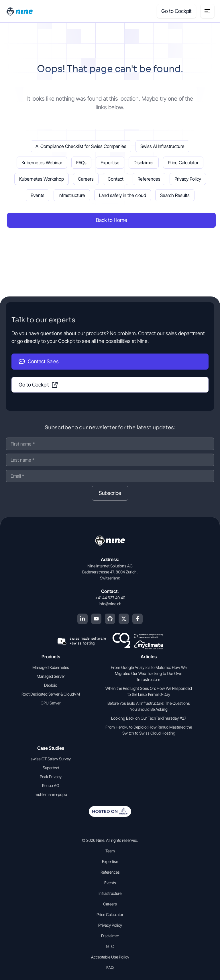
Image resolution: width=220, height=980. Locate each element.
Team (110, 851)
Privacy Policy (188, 179)
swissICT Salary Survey (51, 759)
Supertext (51, 768)
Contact (116, 179)
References (149, 179)
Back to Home (112, 220)
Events (38, 195)
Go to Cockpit (38, 385)
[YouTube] (96, 619)
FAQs (81, 163)
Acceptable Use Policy (110, 957)
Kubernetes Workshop (42, 179)
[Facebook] (137, 619)
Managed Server (51, 676)
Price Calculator (183, 163)
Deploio (51, 685)
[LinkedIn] (82, 619)
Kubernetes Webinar (42, 163)
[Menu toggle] (207, 11)
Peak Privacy (51, 777)
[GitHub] (110, 619)
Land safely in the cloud (123, 195)
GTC (110, 946)
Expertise (110, 163)
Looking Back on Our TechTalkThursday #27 (149, 718)
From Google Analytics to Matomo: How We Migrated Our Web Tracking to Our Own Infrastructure (149, 673)
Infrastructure (72, 195)
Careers (86, 179)
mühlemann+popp (51, 794)
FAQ (110, 968)
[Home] (20, 11)
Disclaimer (144, 163)
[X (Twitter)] (124, 619)
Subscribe (110, 493)
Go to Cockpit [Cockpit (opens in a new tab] (176, 11)
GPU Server (51, 703)
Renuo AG (51, 785)
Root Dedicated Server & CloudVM (51, 694)
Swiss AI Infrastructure (162, 146)
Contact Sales (39, 362)
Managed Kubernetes (51, 667)
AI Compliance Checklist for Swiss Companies (81, 146)
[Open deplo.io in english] (110, 815)
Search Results (175, 195)
